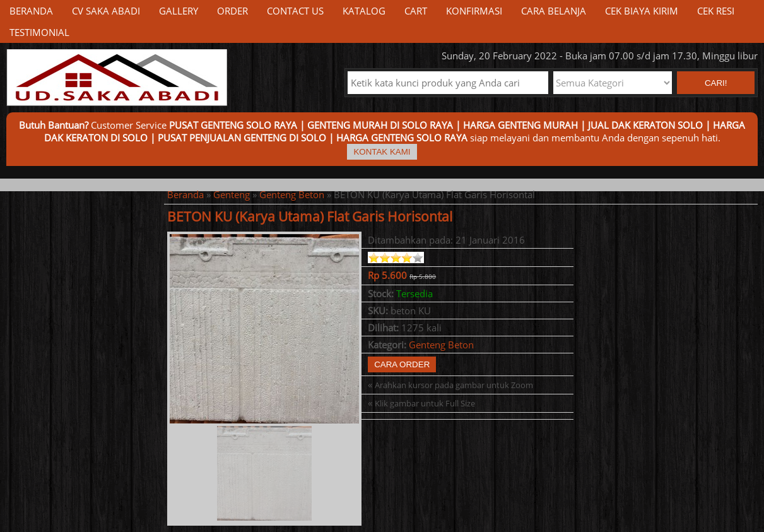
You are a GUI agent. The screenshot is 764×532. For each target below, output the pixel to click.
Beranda (31, 11)
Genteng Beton (292, 194)
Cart (416, 11)
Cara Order (402, 364)
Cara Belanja (554, 11)
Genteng (232, 194)
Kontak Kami (382, 152)
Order (232, 11)
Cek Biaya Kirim (642, 11)
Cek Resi (716, 11)
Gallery (179, 11)
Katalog (364, 11)
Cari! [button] (716, 83)
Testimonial (39, 32)
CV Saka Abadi (106, 11)
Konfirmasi (474, 11)
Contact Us (295, 11)
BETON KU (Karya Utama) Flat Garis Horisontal (310, 216)
